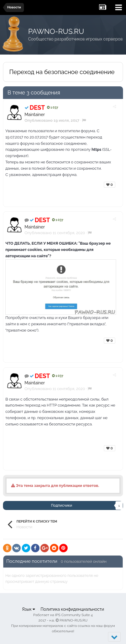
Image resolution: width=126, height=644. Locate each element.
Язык (28, 609)
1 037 (53, 107)
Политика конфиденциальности (72, 609)
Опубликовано (55, 233)
